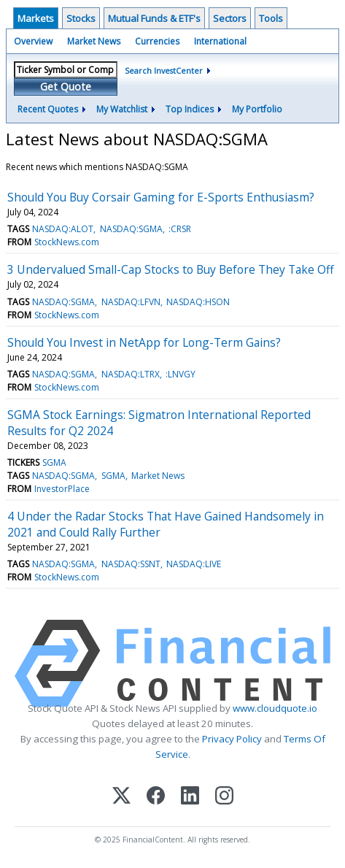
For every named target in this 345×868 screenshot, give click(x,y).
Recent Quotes (48, 109)
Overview (33, 41)
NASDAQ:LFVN (131, 302)
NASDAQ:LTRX (131, 374)
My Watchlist (122, 109)
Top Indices (190, 109)
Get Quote (66, 87)
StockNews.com (67, 242)
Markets (36, 18)
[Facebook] (156, 797)
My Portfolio (257, 109)
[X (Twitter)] (121, 797)
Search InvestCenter (164, 70)
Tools (271, 18)
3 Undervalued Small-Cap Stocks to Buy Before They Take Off (171, 269)
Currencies (157, 41)
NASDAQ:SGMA (131, 229)
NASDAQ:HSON (198, 302)
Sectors (230, 18)
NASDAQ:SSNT (131, 564)
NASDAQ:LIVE (194, 564)
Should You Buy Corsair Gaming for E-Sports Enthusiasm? (161, 197)
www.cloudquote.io (275, 708)
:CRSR (180, 229)
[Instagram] (224, 797)
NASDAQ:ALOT (63, 229)
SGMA (54, 462)
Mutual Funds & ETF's (154, 18)
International (220, 41)
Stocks (81, 18)
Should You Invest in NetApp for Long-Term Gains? (144, 342)
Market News (94, 41)
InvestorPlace (62, 489)
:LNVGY (181, 374)
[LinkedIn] (190, 797)
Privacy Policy (232, 739)
